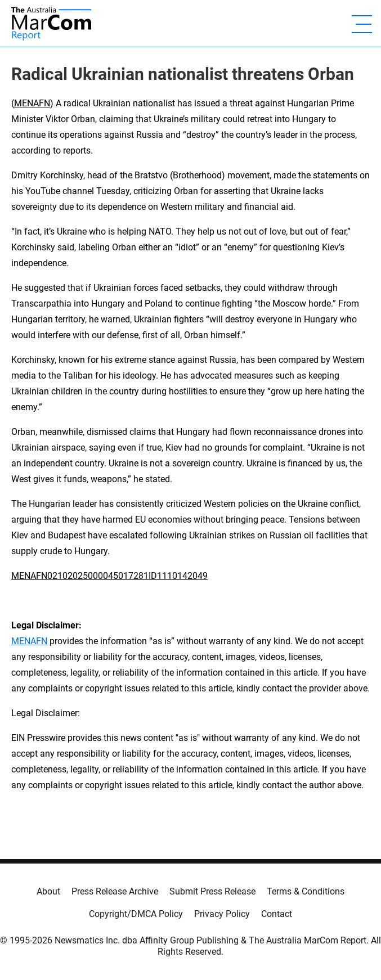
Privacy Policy (222, 914)
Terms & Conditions (306, 891)
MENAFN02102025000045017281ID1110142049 (109, 576)
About (48, 891)
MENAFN (32, 103)
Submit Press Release (212, 891)
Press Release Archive (115, 891)
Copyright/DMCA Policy (136, 914)
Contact (277, 914)
